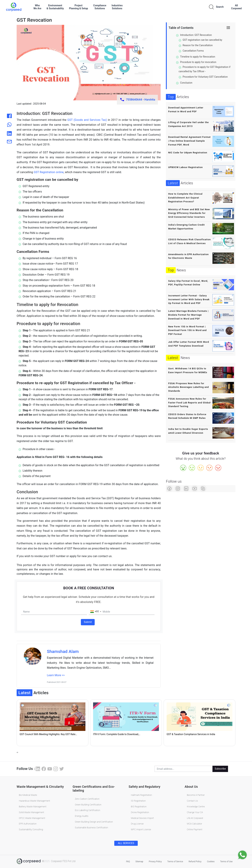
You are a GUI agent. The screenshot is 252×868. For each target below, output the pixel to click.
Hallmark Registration (141, 795)
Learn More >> (56, 675)
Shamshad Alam (63, 651)
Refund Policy (195, 861)
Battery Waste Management (33, 806)
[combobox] (96, 612)
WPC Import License (141, 829)
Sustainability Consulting (31, 829)
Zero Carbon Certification (87, 799)
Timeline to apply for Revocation (198, 57)
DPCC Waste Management (32, 818)
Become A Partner (196, 795)
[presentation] (17, 752)
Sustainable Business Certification (92, 828)
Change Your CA (195, 812)
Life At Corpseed (195, 818)
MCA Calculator (195, 824)
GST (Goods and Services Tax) (87, 120)
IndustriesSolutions (117, 7)
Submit (88, 622)
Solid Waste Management (31, 812)
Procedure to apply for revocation (198, 62)
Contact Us (192, 801)
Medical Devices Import (142, 818)
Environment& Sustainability (55, 7)
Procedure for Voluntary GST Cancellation (205, 77)
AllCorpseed (236, 7)
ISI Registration (138, 801)
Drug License (137, 824)
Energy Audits (82, 816)
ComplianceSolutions (100, 7)
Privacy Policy (155, 861)
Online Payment (195, 829)
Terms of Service (175, 861)
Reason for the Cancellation (198, 45)
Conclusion (186, 83)
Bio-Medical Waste (28, 795)
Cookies (211, 861)
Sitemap (139, 861)
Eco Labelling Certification (88, 810)
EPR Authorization (28, 824)
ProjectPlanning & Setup (78, 7)
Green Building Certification (88, 804)
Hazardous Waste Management (34, 801)
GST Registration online (49, 172)
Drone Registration (140, 812)
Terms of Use (226, 861)
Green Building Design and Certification (94, 822)
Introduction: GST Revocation (196, 35)
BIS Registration (139, 806)
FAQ (128, 861)
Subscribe (220, 769)
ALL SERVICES (126, 843)
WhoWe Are (37, 7)
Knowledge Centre (196, 806)
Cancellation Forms (193, 51)
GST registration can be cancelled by (202, 40)
